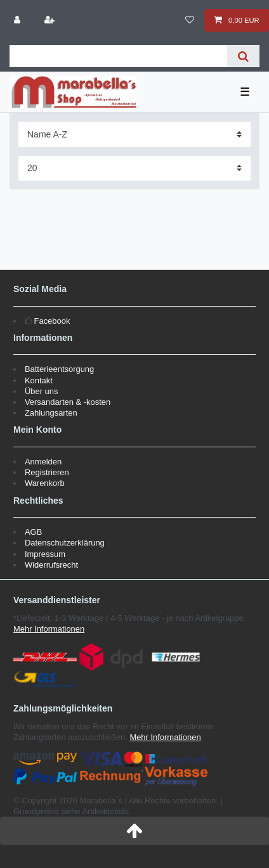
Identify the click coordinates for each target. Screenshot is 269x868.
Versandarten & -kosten (68, 402)
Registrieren (47, 472)
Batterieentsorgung (59, 369)
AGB (33, 532)
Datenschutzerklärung (65, 543)
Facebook (52, 321)
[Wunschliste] (190, 20)
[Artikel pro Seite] (134, 168)
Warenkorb (45, 483)
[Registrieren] (50, 20)
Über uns (42, 391)
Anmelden (43, 462)
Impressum (45, 554)
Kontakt (39, 380)
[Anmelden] (18, 20)
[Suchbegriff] (118, 56)
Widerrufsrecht (51, 565)
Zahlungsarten (51, 413)
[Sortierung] (134, 134)
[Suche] (243, 56)
